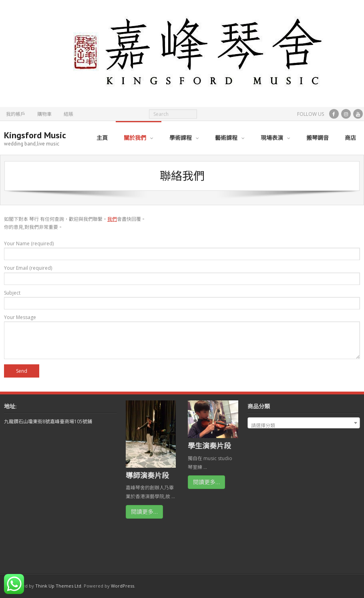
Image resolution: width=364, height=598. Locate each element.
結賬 (68, 114)
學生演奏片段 (209, 446)
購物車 (44, 114)
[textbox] (304, 426)
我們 (112, 219)
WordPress (123, 586)
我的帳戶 (16, 114)
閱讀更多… (144, 512)
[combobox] (304, 423)
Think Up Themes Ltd (58, 586)
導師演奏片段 (147, 475)
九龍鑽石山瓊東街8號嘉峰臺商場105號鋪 (48, 421)
